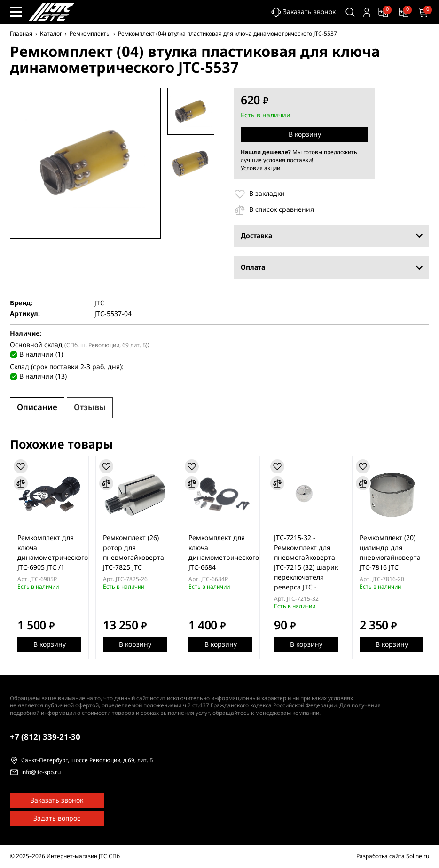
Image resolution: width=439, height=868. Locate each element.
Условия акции (260, 168)
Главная (21, 34)
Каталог (51, 34)
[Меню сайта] (16, 12)
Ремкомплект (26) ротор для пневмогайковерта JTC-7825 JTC (133, 553)
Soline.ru (418, 856)
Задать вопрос (57, 818)
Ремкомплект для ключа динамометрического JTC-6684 (224, 553)
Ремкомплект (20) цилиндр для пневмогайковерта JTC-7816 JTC (390, 553)
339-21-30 (45, 737)
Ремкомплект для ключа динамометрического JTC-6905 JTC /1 (53, 553)
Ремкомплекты (90, 34)
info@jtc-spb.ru (41, 773)
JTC (99, 303)
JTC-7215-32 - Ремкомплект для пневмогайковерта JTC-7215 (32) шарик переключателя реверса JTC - (306, 563)
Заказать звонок (303, 12)
